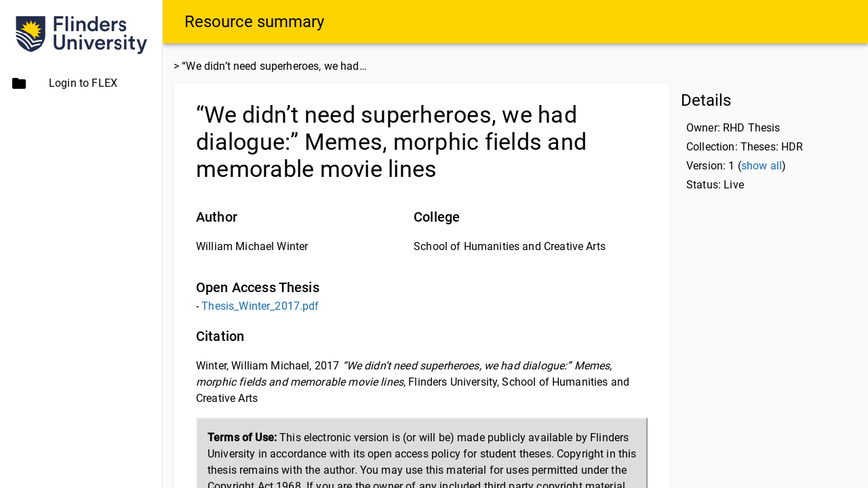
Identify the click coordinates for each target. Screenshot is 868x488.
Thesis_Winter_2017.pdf (260, 306)
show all (762, 166)
